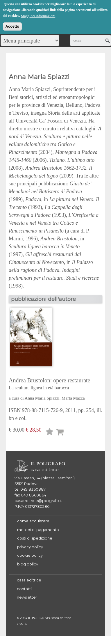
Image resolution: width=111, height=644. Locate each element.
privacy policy (30, 547)
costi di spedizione (35, 538)
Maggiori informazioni (38, 15)
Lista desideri (50, 433)
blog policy (28, 564)
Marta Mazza (73, 398)
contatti (24, 589)
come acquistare (33, 521)
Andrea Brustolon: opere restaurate (55, 384)
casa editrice (29, 580)
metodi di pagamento (38, 530)
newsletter (27, 597)
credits (22, 624)
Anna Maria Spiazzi (42, 398)
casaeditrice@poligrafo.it (38, 501)
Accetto (12, 25)
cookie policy (30, 555)
